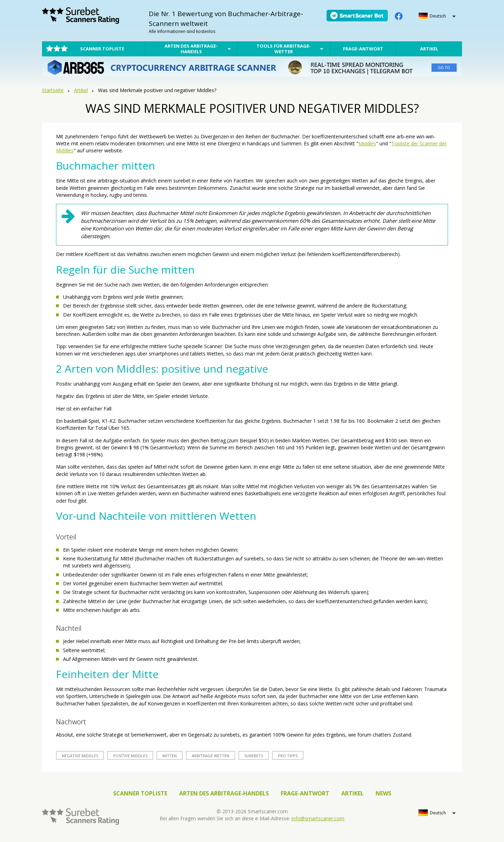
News (383, 793)
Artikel (429, 49)
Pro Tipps (288, 756)
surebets (254, 756)
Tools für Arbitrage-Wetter (284, 49)
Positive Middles (130, 756)
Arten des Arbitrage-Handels (191, 49)
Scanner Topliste (102, 49)
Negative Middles (80, 756)
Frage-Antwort (363, 49)
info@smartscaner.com (318, 818)
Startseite (53, 90)
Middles (367, 143)
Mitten (170, 756)
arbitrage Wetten (211, 756)
